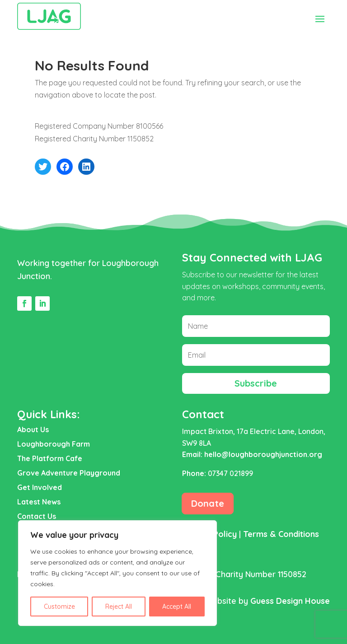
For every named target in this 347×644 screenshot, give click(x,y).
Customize (59, 607)
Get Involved (40, 487)
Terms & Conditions (281, 534)
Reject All (119, 607)
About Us (33, 429)
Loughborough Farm (54, 444)
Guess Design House (290, 601)
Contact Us (37, 516)
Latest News (39, 502)
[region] (117, 573)
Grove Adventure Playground (69, 473)
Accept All (177, 607)
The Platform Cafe (50, 458)
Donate (208, 503)
